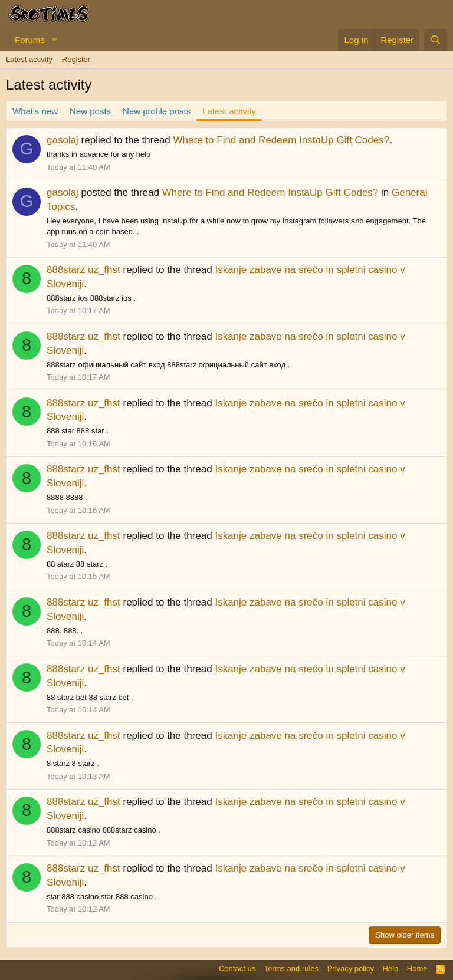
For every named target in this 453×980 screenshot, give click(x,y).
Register (76, 59)
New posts (90, 111)
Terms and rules (291, 969)
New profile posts (157, 111)
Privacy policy (351, 969)
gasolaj (63, 140)
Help (391, 969)
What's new (35, 111)
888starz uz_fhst (83, 270)
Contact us (237, 969)
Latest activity (29, 59)
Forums (30, 40)
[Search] (436, 40)
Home (417, 969)
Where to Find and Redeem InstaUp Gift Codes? (282, 140)
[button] (54, 40)
